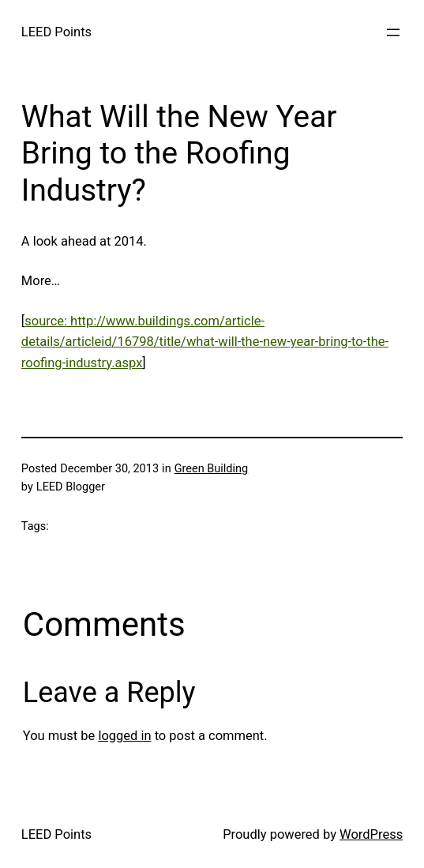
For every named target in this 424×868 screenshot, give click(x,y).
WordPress (371, 834)
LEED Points (56, 32)
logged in (124, 736)
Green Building (211, 469)
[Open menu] (393, 32)
